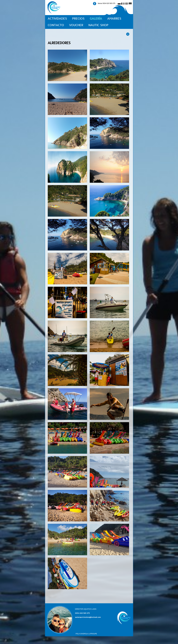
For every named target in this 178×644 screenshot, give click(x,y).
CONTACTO (56, 25)
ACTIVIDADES (57, 18)
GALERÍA (96, 18)
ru (119, 4)
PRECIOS (78, 18)
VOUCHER (76, 25)
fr (122, 4)
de (130, 4)
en (126, 4)
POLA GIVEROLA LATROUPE (86, 634)
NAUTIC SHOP (98, 25)
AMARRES (114, 18)
